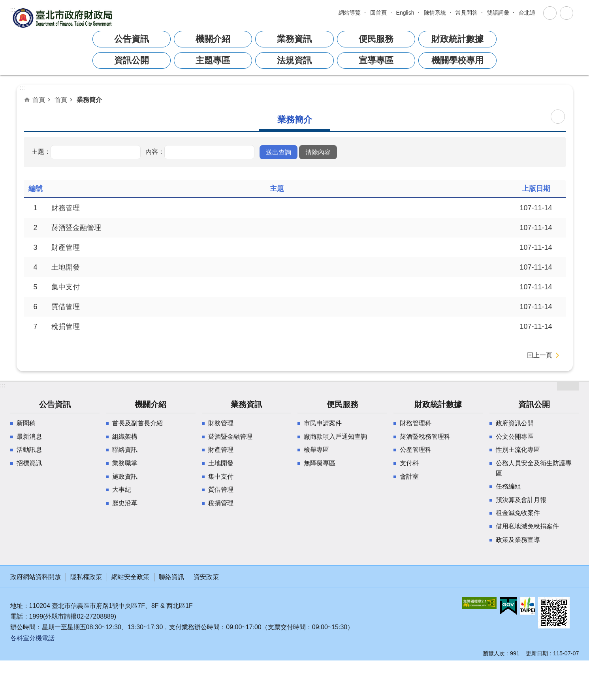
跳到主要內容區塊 (4, 10)
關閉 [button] (550, 13)
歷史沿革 (125, 503)
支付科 (409, 463)
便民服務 (342, 404)
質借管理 (66, 307)
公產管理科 (416, 450)
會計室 (409, 476)
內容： (155, 151)
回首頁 (378, 13)
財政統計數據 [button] (457, 39)
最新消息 (29, 437)
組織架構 (125, 437)
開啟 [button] (568, 386)
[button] (279, 152)
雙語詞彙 (498, 13)
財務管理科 (416, 423)
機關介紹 (151, 404)
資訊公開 (534, 404)
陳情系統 (435, 13)
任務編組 (508, 486)
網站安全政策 (130, 577)
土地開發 (66, 267)
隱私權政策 (86, 577)
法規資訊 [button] (294, 60)
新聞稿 (26, 423)
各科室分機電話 (32, 638)
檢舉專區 (316, 450)
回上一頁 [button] (540, 355)
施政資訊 (125, 476)
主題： (41, 151)
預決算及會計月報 (521, 500)
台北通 (527, 13)
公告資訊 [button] (132, 39)
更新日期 (537, 653)
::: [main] (22, 88)
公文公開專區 (515, 437)
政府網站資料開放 (36, 577)
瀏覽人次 (494, 653)
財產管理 (66, 247)
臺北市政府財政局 (64, 18)
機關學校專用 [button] (457, 60)
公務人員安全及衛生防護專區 (534, 468)
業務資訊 (247, 404)
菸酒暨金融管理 (76, 228)
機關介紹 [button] (213, 39)
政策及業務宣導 (518, 540)
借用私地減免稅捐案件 (527, 526)
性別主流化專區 (518, 450)
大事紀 (122, 490)
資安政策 (206, 577)
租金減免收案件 (518, 513)
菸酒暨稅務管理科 (425, 437)
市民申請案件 (323, 423)
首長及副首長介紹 (137, 423)
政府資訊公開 (515, 423)
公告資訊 (55, 404)
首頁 (39, 100)
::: (13, 10)
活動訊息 (29, 450)
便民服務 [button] (376, 39)
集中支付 (66, 287)
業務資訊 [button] (294, 39)
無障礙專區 (320, 463)
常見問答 (467, 13)
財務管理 (66, 208)
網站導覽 (350, 13)
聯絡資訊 (125, 450)
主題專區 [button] (213, 60)
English (405, 13)
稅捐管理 (66, 326)
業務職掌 (125, 463)
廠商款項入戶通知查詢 (335, 437)
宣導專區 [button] (376, 60)
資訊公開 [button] (132, 60)
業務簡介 (89, 100)
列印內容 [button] (558, 117)
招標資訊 (29, 463)
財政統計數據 (438, 404)
